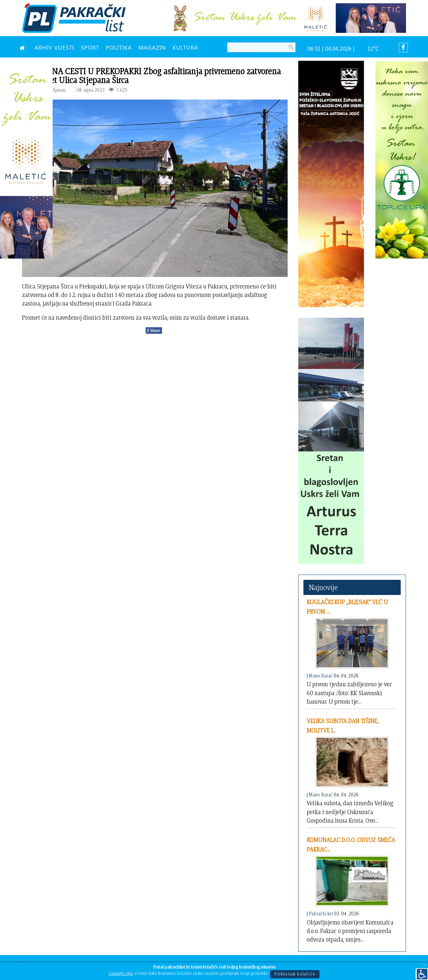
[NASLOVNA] (24, 47)
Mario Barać (321, 676)
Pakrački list (321, 913)
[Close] (424, 965)
